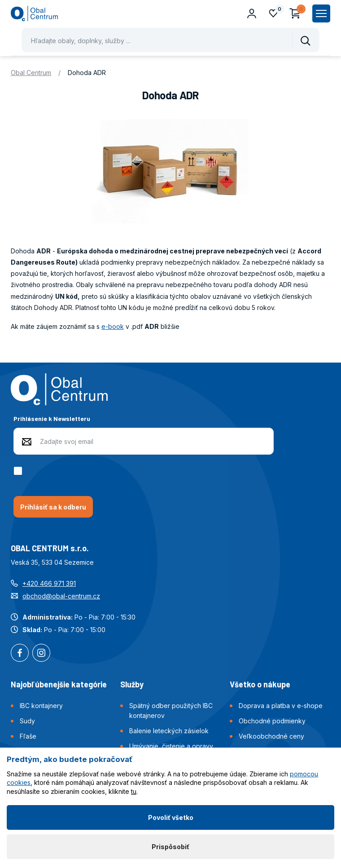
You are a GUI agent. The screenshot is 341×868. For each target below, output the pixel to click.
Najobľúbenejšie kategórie (59, 684)
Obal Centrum (31, 73)
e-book (113, 326)
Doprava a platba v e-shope (281, 706)
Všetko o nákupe (260, 684)
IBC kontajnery (41, 706)
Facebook (20, 654)
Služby (132, 684)
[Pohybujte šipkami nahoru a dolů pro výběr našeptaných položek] (170, 40)
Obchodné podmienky (272, 721)
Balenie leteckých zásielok (169, 731)
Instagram (41, 654)
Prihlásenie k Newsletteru (52, 418)
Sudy (27, 721)
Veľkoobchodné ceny (271, 736)
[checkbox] (20, 471)
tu (134, 791)
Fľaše (28, 736)
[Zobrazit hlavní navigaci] (321, 13)
